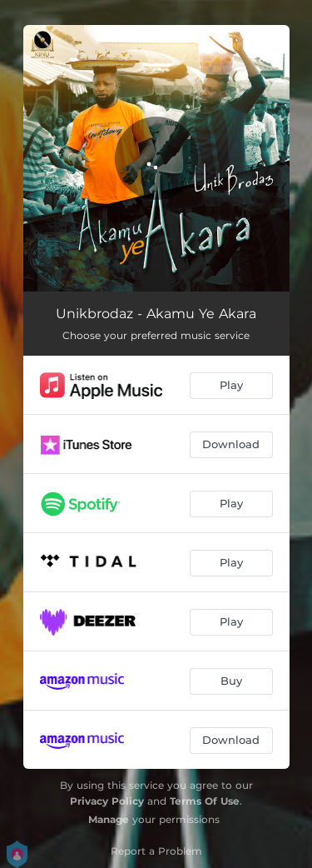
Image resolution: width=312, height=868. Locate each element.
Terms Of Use (205, 801)
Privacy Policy (107, 801)
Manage (109, 819)
